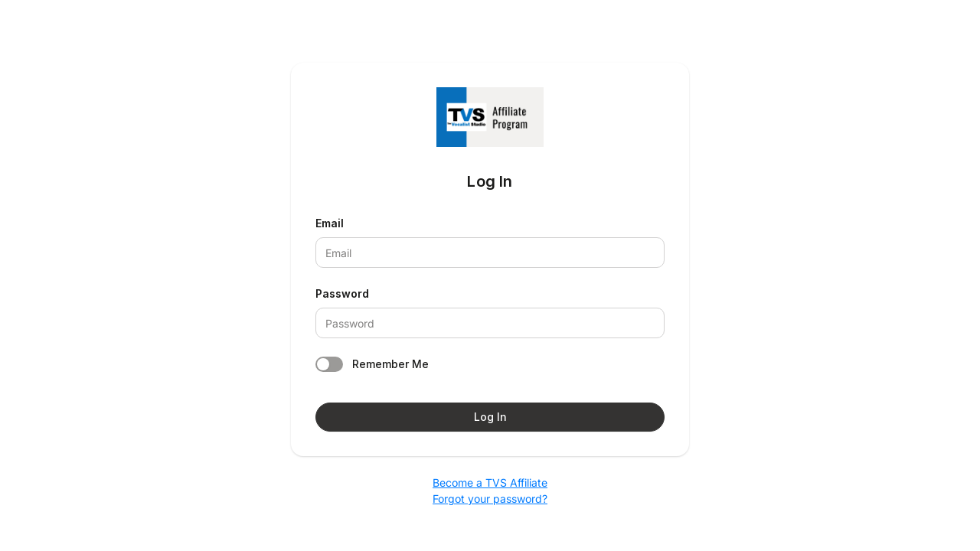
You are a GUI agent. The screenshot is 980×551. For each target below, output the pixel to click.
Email (330, 223)
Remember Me (390, 364)
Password (342, 293)
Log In (490, 417)
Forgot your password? (490, 499)
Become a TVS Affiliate (490, 483)
